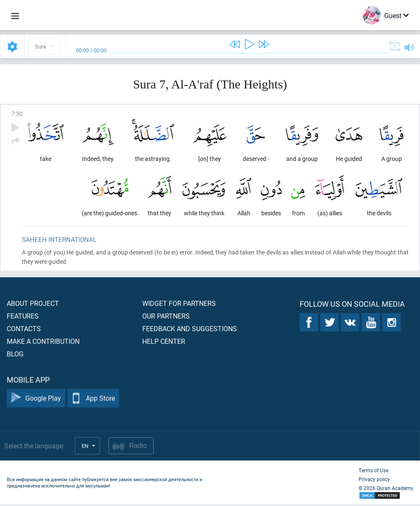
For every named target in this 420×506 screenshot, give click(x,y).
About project (33, 305)
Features (23, 317)
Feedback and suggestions (190, 330)
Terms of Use (373, 472)
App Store (93, 400)
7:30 (17, 114)
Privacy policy (374, 481)
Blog (15, 355)
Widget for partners (179, 305)
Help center (164, 343)
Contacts (24, 330)
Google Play (36, 400)
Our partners (166, 317)
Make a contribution (43, 343)
